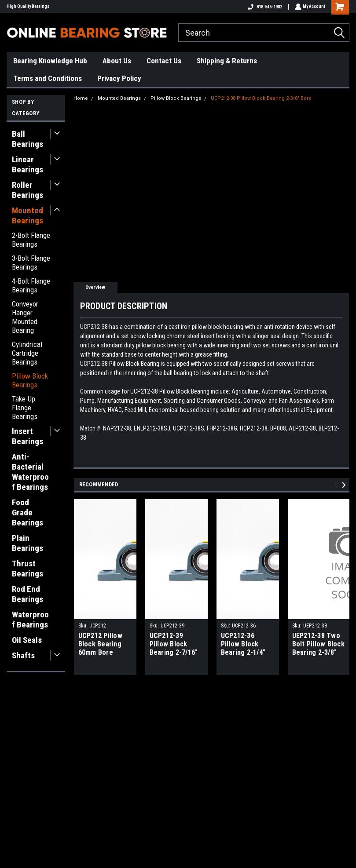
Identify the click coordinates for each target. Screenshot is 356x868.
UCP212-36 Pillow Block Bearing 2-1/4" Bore (243, 645)
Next (345, 485)
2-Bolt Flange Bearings (31, 240)
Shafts (23, 655)
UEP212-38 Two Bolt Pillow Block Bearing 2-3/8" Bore (318, 645)
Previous (337, 485)
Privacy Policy (119, 78)
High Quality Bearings (28, 6)
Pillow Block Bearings (30, 380)
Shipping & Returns (227, 61)
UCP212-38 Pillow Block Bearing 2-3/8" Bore (261, 98)
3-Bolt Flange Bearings (31, 263)
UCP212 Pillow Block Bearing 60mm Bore (100, 644)
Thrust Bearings (28, 569)
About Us (117, 61)
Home (81, 98)
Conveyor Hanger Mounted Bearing (25, 317)
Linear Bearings (28, 164)
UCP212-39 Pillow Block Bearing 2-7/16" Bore (174, 645)
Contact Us (164, 61)
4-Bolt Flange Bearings (31, 285)
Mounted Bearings (28, 215)
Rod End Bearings (28, 594)
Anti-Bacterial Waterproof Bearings (30, 472)
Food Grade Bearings (28, 512)
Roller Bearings (28, 190)
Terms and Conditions (48, 78)
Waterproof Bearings (30, 620)
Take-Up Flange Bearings (25, 408)
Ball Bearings (28, 139)
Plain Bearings (28, 543)
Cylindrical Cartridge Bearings (27, 353)
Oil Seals (27, 640)
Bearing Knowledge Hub (50, 61)
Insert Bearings (28, 436)
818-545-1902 (264, 7)
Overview (95, 287)
